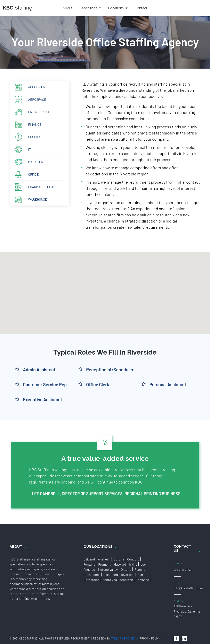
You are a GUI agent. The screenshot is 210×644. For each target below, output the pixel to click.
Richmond (111, 575)
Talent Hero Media (125, 638)
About (68, 8)
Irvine (133, 564)
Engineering (38, 112)
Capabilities (90, 8)
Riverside (128, 575)
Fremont (104, 564)
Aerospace (37, 99)
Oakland (89, 559)
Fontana (89, 564)
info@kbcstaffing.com (188, 588)
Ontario (126, 569)
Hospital (35, 137)
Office (33, 174)
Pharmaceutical (42, 187)
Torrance (143, 580)
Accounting (38, 87)
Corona (119, 559)
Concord (133, 559)
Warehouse (38, 199)
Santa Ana (110, 580)
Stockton (127, 580)
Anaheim (104, 559)
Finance (35, 124)
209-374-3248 (183, 570)
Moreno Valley (108, 569)
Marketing (37, 162)
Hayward (120, 564)
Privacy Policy (150, 638)
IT (29, 149)
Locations (118, 8)
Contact (141, 8)
